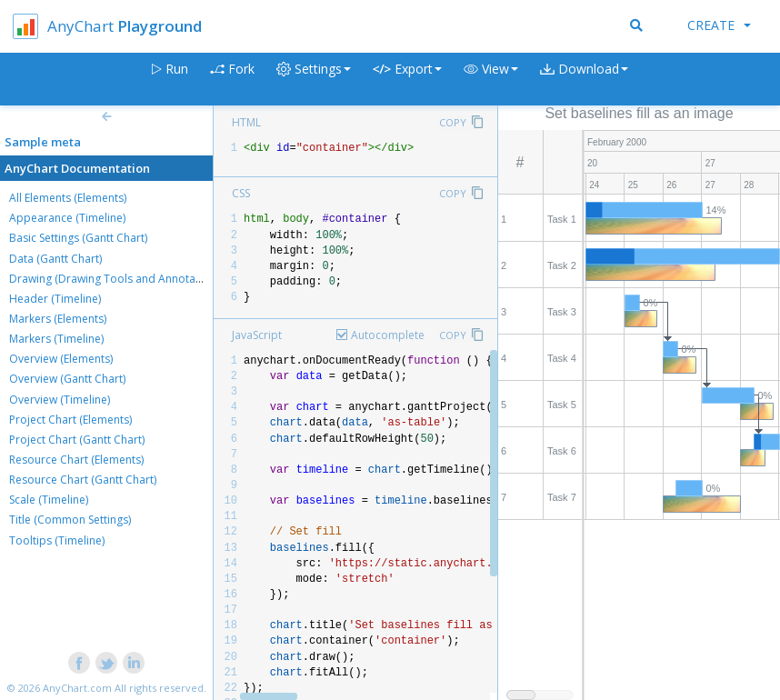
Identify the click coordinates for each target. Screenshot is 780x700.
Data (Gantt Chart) (55, 259)
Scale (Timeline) (49, 500)
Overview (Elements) (61, 359)
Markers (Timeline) (56, 339)
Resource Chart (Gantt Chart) (83, 480)
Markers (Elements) (58, 319)
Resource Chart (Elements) (76, 460)
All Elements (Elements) (68, 198)
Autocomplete (388, 335)
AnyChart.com (77, 688)
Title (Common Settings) (70, 520)
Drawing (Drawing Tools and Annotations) (116, 279)
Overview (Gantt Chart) (67, 379)
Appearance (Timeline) (67, 218)
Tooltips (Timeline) (57, 540)
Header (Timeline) (55, 299)
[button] (491, 80)
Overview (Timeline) (60, 400)
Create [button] (719, 25)
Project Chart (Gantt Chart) (77, 440)
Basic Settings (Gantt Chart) (78, 238)
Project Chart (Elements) (70, 420)
